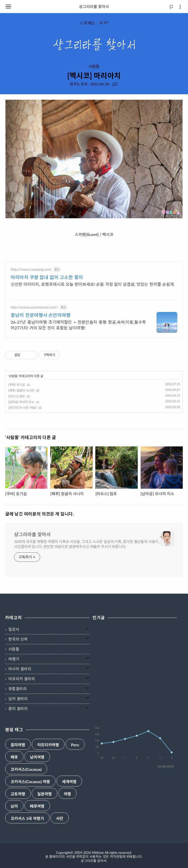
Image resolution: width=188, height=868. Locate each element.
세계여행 (69, 782)
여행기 (14, 659)
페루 (14, 757)
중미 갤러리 (18, 708)
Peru (75, 745)
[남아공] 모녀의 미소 (21, 402)
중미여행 (18, 745)
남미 (14, 806)
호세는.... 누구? (94, 23)
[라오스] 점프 (17, 396)
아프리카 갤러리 (22, 679)
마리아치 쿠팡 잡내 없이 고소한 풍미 (47, 277)
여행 (67, 794)
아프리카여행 (48, 745)
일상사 (14, 629)
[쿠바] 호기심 (17, 385)
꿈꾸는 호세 (79, 84)
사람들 (94, 66)
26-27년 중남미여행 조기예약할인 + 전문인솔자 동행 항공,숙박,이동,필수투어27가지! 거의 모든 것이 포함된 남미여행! (78, 325)
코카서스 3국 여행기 (27, 819)
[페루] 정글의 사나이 (21, 390)
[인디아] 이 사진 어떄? (23, 408)
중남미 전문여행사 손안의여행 (41, 315)
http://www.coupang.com (31, 269)
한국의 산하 (18, 639)
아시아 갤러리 (20, 669)
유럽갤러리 (17, 689)
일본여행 (45, 794)
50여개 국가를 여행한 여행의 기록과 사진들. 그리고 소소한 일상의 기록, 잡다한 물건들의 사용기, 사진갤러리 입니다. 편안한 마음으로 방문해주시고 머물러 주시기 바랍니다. (87, 544)
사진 (60, 819)
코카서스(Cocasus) (26, 769)
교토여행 (18, 794)
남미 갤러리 (18, 699)
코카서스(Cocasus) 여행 (30, 782)
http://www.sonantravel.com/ (34, 307)
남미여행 (37, 757)
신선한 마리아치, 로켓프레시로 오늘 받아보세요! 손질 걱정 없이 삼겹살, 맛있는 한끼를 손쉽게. (93, 284)
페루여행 (37, 806)
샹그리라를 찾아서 (94, 7)
